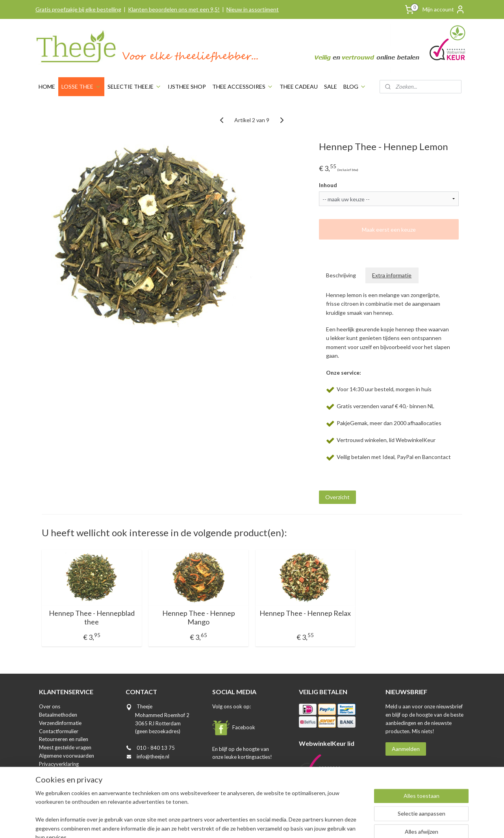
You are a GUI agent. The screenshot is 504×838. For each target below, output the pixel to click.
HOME (47, 86)
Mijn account (444, 9)
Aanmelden (406, 749)
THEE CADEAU (299, 86)
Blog (44, 780)
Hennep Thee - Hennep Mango (199, 618)
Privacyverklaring (59, 764)
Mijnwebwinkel (324, 824)
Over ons (50, 706)
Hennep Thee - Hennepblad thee (92, 618)
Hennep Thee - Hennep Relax (306, 613)
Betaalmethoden (58, 715)
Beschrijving (341, 275)
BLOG (355, 86)
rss (233, 824)
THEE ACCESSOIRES (243, 86)
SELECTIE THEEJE (134, 86)
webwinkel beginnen (260, 824)
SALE (331, 86)
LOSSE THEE (81, 86)
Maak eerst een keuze (389, 229)
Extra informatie (392, 275)
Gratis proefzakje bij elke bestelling (78, 9)
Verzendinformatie (60, 723)
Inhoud (328, 185)
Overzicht (337, 497)
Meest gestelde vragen (65, 747)
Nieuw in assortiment (253, 9)
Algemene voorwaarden (67, 756)
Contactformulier (59, 731)
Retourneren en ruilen (64, 739)
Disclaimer (51, 772)
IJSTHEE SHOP (187, 86)
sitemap (218, 824)
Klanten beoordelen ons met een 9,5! (174, 9)
